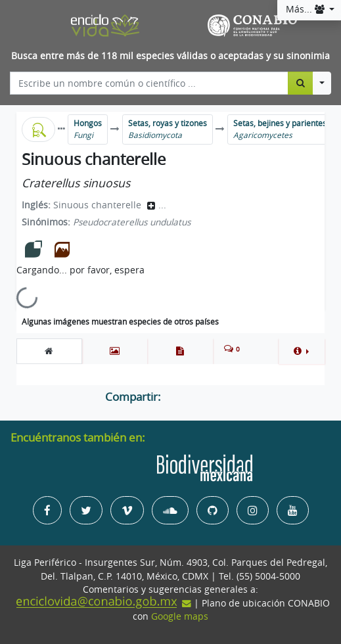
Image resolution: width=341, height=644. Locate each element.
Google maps (180, 616)
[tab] (49, 351)
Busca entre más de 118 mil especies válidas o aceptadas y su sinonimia (170, 56)
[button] (301, 351)
